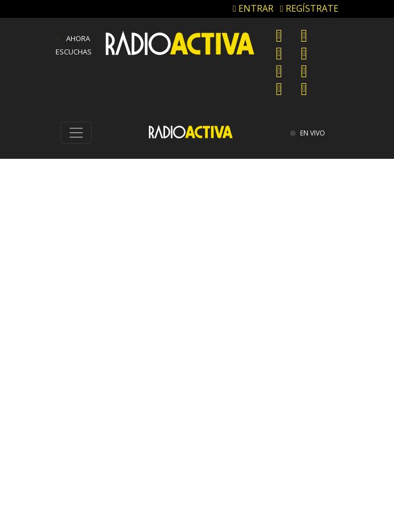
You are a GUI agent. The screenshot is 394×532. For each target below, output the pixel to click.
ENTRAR (253, 8)
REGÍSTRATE (309, 8)
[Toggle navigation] (76, 133)
